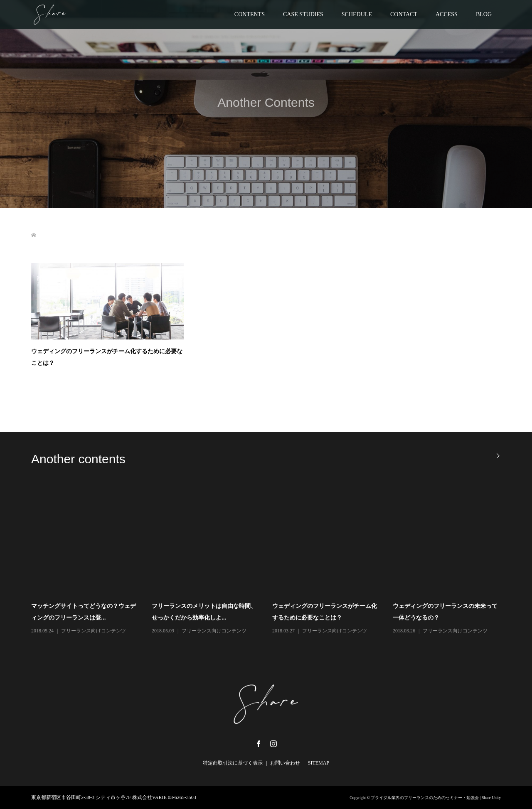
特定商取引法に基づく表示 (233, 763)
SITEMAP (319, 763)
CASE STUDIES (303, 14)
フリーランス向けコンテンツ (94, 631)
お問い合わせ (285, 763)
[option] (272, 561)
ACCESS (447, 14)
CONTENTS (250, 14)
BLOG (484, 14)
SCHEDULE (357, 14)
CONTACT (404, 14)
